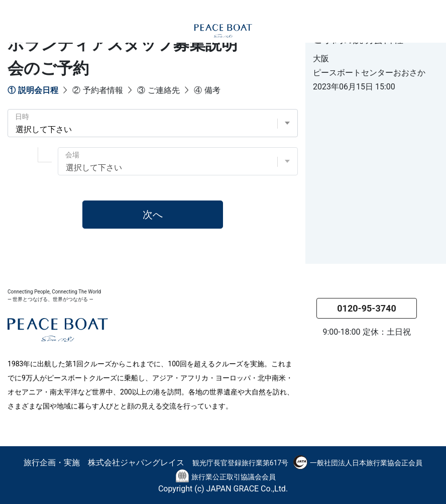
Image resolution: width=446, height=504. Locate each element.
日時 (22, 117)
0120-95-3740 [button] (366, 308)
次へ (153, 215)
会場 (72, 155)
